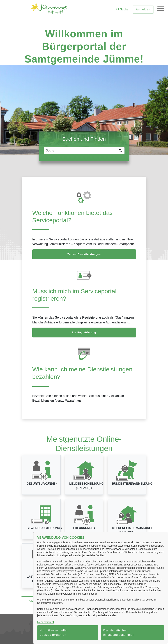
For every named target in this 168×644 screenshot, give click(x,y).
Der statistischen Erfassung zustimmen (119, 633)
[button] (122, 8)
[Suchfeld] (81, 151)
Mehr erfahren (45, 622)
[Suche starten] (121, 151)
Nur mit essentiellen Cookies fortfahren (54, 633)
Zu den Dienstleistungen (84, 254)
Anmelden (143, 9)
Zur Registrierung (84, 332)
